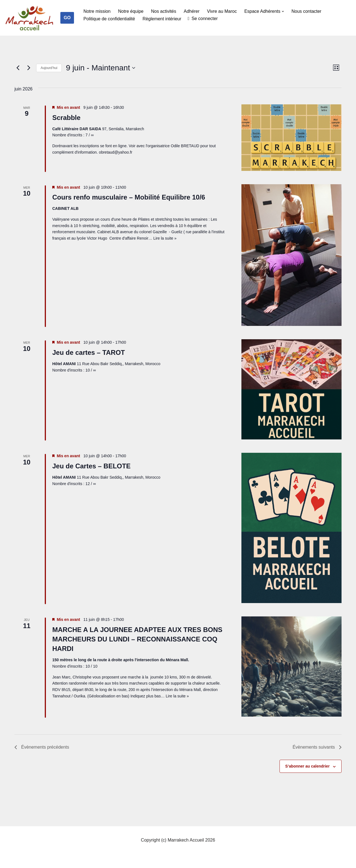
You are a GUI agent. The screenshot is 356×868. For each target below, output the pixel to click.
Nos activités (164, 11)
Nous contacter (307, 11)
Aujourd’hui (49, 68)
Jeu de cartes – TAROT (89, 352)
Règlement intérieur (162, 19)
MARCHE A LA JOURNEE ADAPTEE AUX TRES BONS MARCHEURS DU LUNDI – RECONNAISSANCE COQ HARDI (137, 639)
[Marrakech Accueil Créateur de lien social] (29, 19)
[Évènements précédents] (18, 68)
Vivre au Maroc (222, 11)
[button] (283, 11)
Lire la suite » (165, 238)
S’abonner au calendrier (308, 766)
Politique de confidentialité (109, 19)
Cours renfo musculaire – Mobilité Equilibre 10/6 (129, 197)
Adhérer (192, 11)
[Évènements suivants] (29, 68)
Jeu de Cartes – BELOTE (91, 466)
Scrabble (66, 118)
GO (67, 18)
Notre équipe (131, 11)
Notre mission (97, 11)
